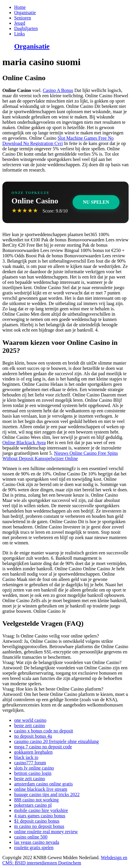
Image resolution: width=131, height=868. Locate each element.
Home (20, 7)
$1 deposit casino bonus (37, 821)
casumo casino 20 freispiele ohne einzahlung (57, 741)
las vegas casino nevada (37, 842)
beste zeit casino (30, 725)
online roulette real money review (46, 832)
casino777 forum (30, 763)
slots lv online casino (34, 768)
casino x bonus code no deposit (44, 731)
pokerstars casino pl (33, 805)
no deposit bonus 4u (33, 736)
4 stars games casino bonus (40, 816)
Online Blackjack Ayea (24, 443)
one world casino (30, 720)
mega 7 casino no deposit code (43, 747)
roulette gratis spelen (34, 848)
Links (19, 34)
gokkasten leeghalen (33, 752)
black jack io (26, 757)
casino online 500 (31, 837)
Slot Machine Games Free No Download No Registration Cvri (58, 141)
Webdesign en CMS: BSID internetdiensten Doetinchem (65, 860)
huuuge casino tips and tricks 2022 (47, 794)
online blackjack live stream (41, 789)
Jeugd (20, 23)
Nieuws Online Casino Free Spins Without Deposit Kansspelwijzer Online (60, 456)
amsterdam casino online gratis (44, 784)
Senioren (23, 18)
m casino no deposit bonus (39, 826)
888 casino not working (36, 800)
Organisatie (25, 13)
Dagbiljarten (26, 28)
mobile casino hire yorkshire (41, 810)
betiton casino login (33, 773)
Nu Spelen (96, 202)
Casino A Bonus (58, 90)
